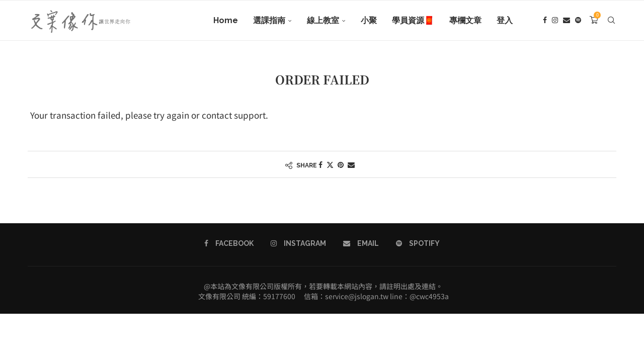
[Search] (611, 21)
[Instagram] (555, 21)
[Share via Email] (351, 164)
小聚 (369, 20)
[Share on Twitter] (330, 164)
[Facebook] (545, 21)
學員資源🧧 (413, 20)
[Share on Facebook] (320, 164)
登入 (505, 20)
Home (226, 20)
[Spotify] (578, 21)
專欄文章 (465, 20)
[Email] (567, 21)
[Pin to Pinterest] (341, 164)
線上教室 (323, 20)
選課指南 (269, 20)
